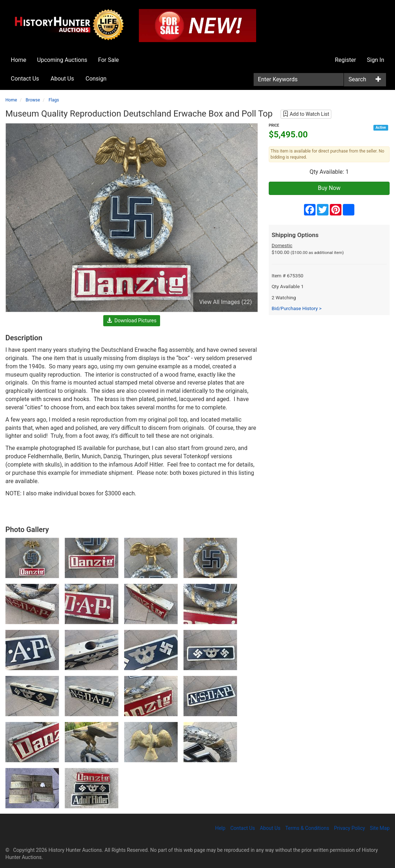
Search (357, 79)
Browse (33, 100)
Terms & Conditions (307, 828)
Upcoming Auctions (62, 60)
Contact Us (25, 79)
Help (220, 828)
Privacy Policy (349, 828)
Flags (54, 100)
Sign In (376, 60)
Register (346, 60)
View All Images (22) (225, 302)
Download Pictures (132, 321)
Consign (96, 79)
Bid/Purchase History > (297, 308)
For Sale (109, 60)
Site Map (380, 828)
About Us (62, 79)
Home (19, 60)
